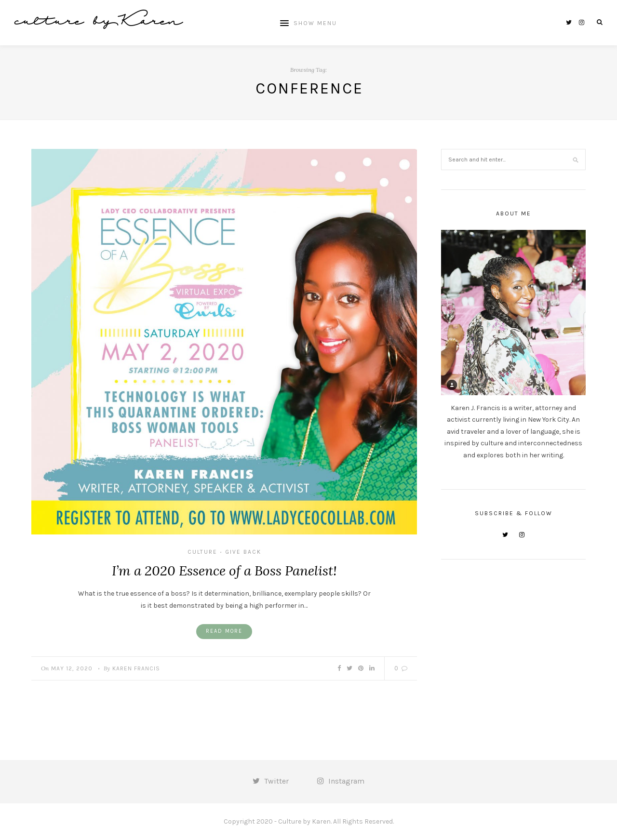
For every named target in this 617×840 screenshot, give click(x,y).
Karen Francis (136, 668)
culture (202, 552)
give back (243, 552)
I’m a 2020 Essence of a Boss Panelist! (224, 571)
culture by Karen (98, 22)
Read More (224, 631)
